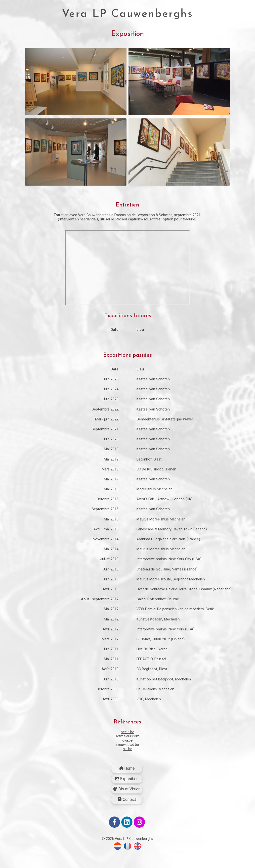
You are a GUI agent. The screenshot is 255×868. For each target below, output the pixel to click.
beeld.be (127, 747)
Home (127, 783)
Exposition (127, 793)
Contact (127, 814)
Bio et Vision (127, 804)
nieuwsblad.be (128, 759)
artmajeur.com (128, 751)
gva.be (127, 755)
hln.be (127, 764)
